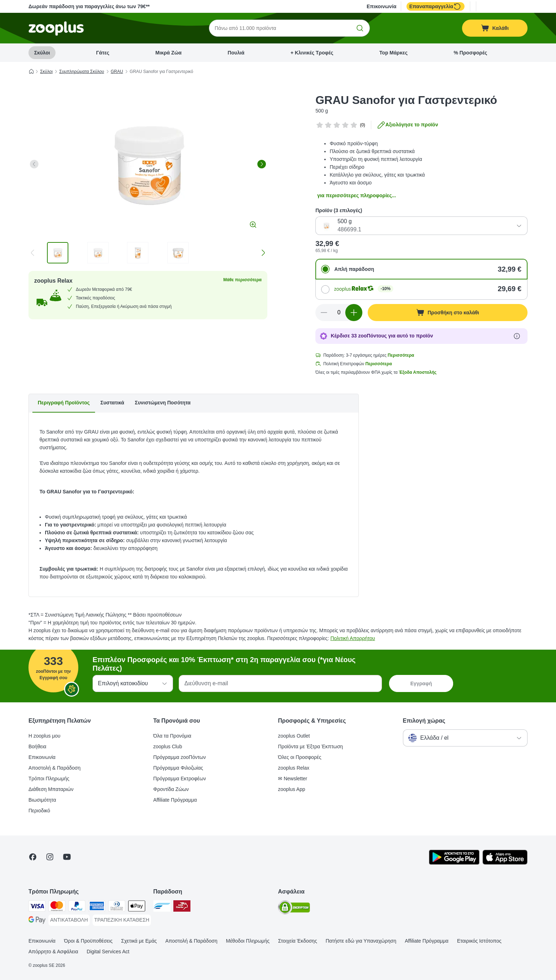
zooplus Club (168, 746)
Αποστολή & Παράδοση (54, 768)
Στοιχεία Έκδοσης (297, 941)
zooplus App (292, 789)
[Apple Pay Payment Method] (137, 907)
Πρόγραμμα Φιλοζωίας (178, 768)
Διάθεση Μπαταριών (51, 789)
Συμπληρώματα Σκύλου (82, 72)
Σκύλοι (42, 53)
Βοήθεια (37, 746)
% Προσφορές (471, 53)
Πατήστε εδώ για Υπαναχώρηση (361, 941)
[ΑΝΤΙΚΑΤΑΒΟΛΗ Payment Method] (69, 920)
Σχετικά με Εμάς (139, 941)
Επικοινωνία (382, 6)
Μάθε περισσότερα (242, 280)
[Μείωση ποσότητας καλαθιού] (324, 313)
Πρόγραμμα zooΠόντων (180, 757)
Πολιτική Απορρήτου (353, 638)
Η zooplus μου (44, 736)
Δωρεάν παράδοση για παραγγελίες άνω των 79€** (89, 6)
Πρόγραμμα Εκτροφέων (180, 779)
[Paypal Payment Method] (77, 907)
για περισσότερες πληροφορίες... (356, 195)
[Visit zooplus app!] (454, 863)
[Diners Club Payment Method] (117, 907)
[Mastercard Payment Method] (57, 907)
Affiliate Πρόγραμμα (175, 800)
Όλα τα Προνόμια (172, 736)
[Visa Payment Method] (37, 907)
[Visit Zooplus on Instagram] (50, 857)
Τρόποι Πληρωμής (49, 779)
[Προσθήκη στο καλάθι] (448, 313)
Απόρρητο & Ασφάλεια (53, 952)
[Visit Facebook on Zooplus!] (33, 857)
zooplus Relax (294, 768)
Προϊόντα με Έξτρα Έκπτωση (310, 746)
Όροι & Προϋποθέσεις (88, 941)
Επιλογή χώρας (424, 721)
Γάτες (103, 53)
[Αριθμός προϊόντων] (339, 313)
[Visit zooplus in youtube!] (67, 857)
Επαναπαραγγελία (436, 6)
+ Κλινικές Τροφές (312, 53)
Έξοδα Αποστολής (418, 372)
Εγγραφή (421, 683)
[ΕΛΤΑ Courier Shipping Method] (182, 907)
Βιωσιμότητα (42, 800)
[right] (262, 164)
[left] (34, 164)
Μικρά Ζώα (169, 53)
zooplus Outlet (294, 736)
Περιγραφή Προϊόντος (64, 403)
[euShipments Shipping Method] (162, 907)
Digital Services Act (108, 952)
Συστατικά (112, 403)
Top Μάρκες (394, 53)
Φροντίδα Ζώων (171, 789)
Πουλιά (236, 53)
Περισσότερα (401, 355)
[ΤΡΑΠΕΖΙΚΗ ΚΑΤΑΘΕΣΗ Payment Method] (122, 920)
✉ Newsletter (293, 779)
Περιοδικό (39, 811)
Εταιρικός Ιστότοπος (479, 941)
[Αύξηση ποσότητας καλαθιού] (354, 313)
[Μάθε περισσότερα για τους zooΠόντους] (517, 336)
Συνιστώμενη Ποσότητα (163, 403)
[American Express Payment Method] (97, 907)
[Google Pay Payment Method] (37, 921)
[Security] (294, 909)
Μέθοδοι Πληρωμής (248, 941)
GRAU (117, 72)
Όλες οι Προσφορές (300, 757)
